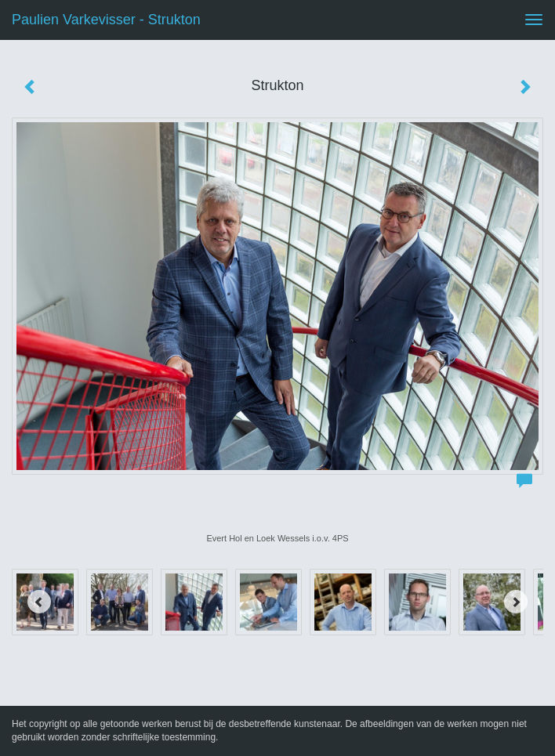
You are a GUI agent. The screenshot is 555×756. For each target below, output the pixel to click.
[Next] (516, 602)
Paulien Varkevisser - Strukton (106, 20)
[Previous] (39, 602)
